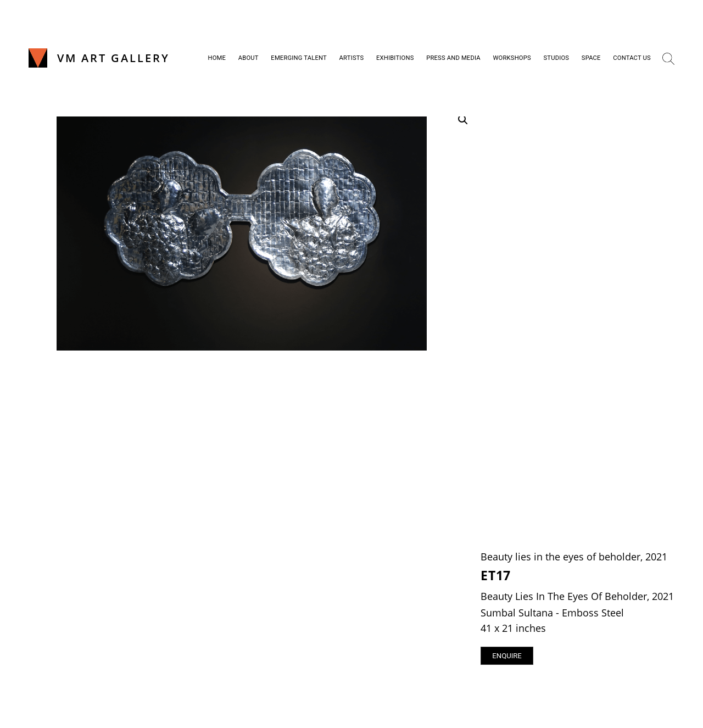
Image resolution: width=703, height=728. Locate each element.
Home (217, 58)
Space (591, 58)
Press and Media (453, 58)
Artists (352, 58)
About (249, 58)
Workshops (512, 58)
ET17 (496, 576)
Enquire (507, 656)
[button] (463, 120)
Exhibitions (395, 58)
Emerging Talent (299, 58)
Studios (556, 58)
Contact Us (632, 58)
